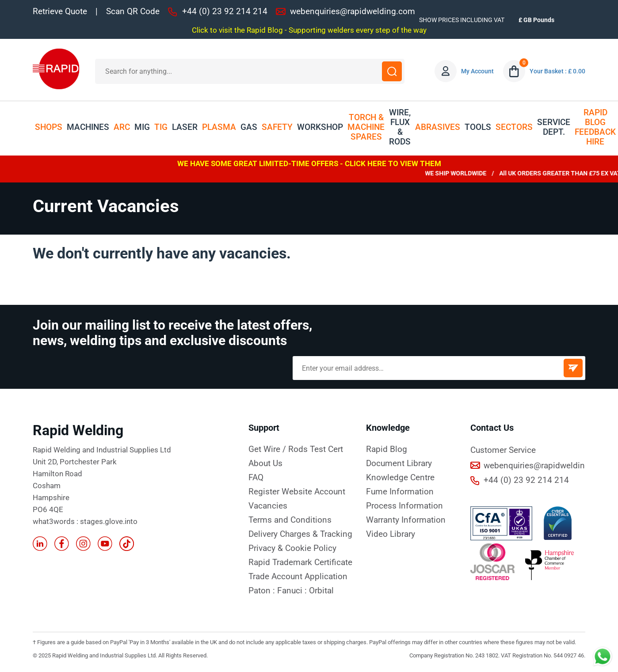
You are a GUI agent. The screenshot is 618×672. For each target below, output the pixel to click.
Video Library (391, 534)
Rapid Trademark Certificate (300, 562)
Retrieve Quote (60, 11)
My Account (477, 71)
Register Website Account (297, 492)
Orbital (321, 591)
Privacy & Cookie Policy (292, 548)
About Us (265, 463)
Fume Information (400, 492)
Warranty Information (406, 520)
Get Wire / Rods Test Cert (296, 449)
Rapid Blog (387, 449)
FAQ (256, 478)
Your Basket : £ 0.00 (557, 71)
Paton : (263, 591)
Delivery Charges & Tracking (300, 534)
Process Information (404, 506)
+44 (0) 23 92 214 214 (225, 11)
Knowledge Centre (400, 478)
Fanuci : (293, 591)
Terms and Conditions (290, 520)
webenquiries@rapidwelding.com (353, 11)
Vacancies (268, 506)
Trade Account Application (298, 577)
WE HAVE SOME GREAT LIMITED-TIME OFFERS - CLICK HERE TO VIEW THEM (309, 163)
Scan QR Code (133, 11)
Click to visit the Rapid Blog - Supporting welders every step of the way (309, 30)
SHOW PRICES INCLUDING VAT (462, 20)
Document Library (399, 463)
